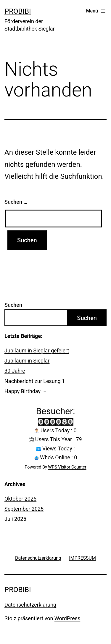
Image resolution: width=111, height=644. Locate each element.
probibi (18, 11)
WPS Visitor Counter (67, 467)
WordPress (67, 618)
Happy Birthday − (26, 391)
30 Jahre (15, 371)
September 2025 (24, 509)
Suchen (13, 305)
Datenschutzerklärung (30, 605)
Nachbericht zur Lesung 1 (35, 381)
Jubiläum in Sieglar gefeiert (37, 351)
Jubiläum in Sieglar (27, 361)
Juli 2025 (15, 519)
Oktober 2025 (20, 499)
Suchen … (16, 202)
